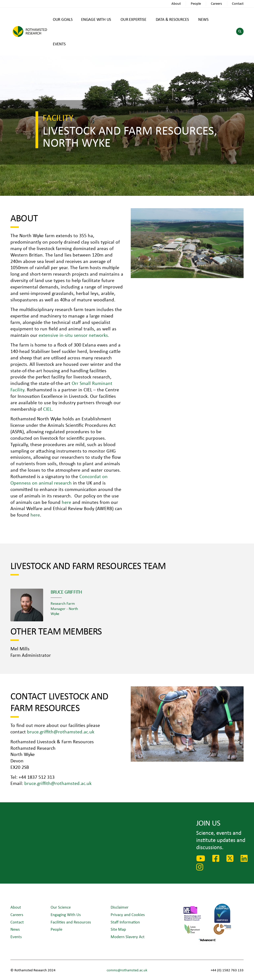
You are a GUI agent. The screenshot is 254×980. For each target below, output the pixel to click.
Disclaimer (120, 907)
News (15, 929)
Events (16, 937)
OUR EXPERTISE (133, 19)
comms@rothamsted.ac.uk (127, 970)
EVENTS (59, 44)
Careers (216, 3)
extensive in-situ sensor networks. (74, 335)
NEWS (203, 19)
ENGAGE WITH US (96, 19)
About (176, 3)
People (196, 3)
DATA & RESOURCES (172, 19)
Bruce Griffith (66, 592)
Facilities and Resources (71, 922)
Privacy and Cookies (128, 914)
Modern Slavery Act (128, 937)
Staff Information (125, 922)
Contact (238, 3)
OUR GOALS (63, 19)
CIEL (47, 409)
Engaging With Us (66, 914)
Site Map (118, 929)
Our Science (61, 907)
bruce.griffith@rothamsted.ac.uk (61, 732)
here (67, 502)
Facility (58, 117)
